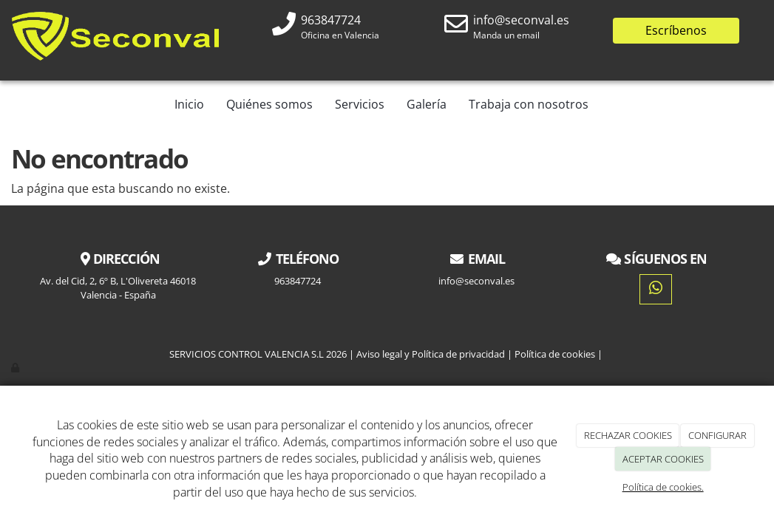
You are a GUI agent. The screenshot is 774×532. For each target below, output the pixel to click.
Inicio (189, 104)
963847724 (331, 20)
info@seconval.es (521, 20)
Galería (427, 104)
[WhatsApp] (656, 289)
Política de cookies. (663, 487)
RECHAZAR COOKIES (628, 435)
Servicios (360, 104)
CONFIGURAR (717, 435)
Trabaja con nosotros (529, 104)
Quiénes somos (269, 104)
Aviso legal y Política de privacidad (431, 354)
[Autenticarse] (16, 367)
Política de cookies (555, 354)
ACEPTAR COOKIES (663, 459)
